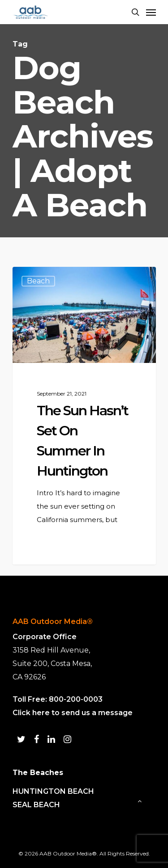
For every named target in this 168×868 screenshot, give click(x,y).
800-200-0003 (76, 699)
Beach (38, 281)
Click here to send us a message (73, 713)
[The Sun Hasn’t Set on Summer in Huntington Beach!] (84, 416)
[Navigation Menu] (151, 12)
